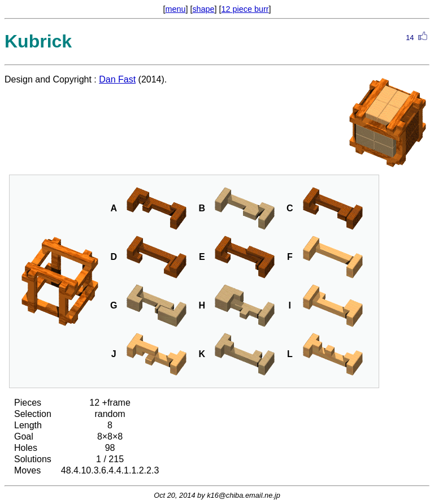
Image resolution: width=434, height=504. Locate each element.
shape (203, 9)
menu (175, 9)
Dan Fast (117, 79)
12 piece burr (245, 9)
